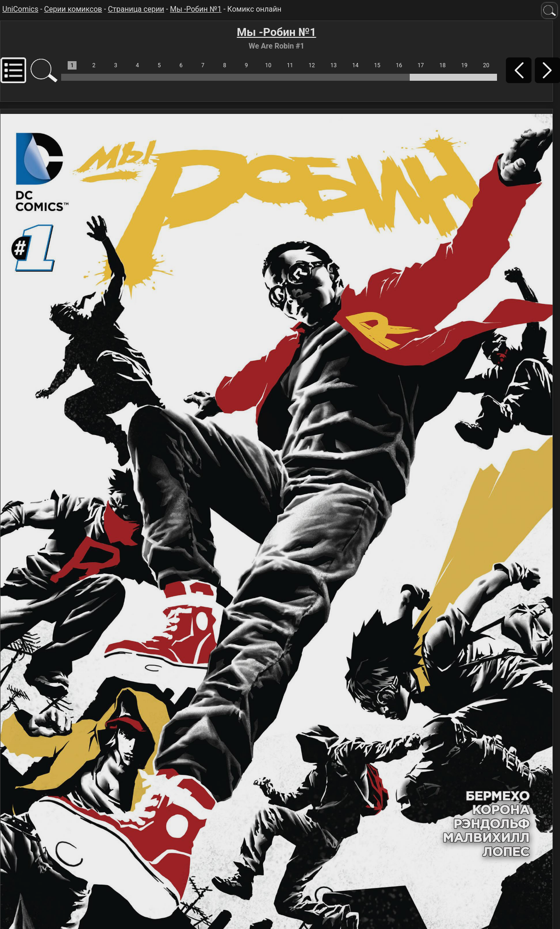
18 (443, 65)
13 (334, 65)
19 (464, 65)
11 (290, 65)
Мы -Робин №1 (196, 9)
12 (312, 65)
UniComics (20, 9)
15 (377, 65)
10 (268, 65)
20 (486, 65)
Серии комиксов (73, 9)
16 (399, 65)
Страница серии (136, 9)
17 (421, 65)
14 (356, 65)
